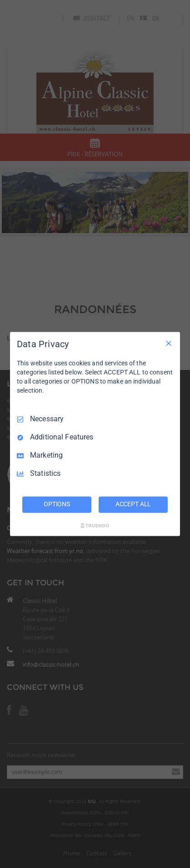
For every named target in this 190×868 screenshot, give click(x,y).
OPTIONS (57, 504)
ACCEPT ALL (133, 504)
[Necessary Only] (169, 343)
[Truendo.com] (95, 526)
